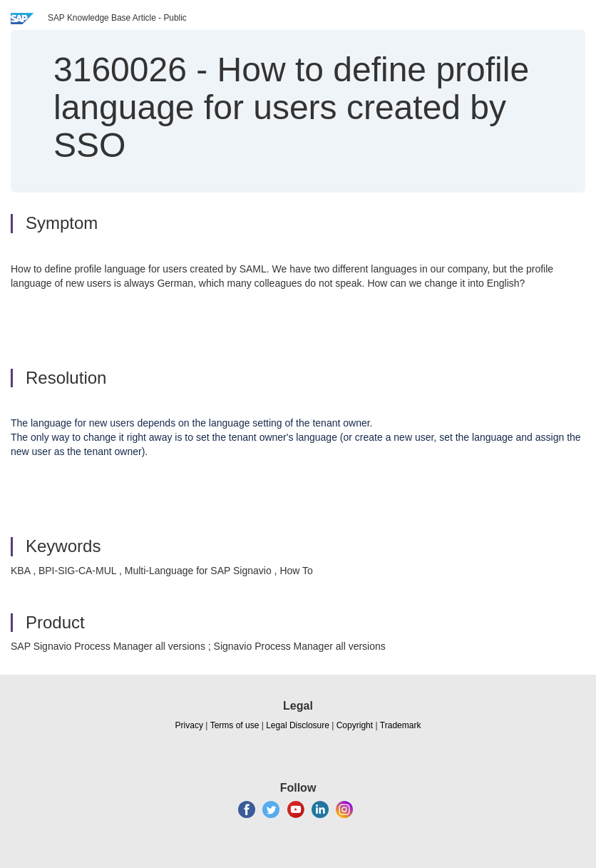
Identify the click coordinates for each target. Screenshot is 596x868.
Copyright (355, 725)
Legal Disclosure (298, 725)
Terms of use (235, 725)
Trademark (401, 725)
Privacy (189, 725)
